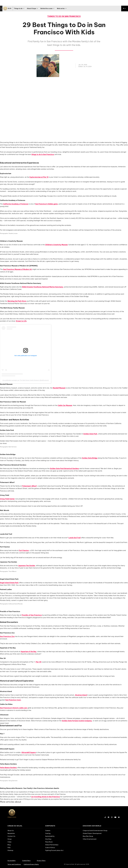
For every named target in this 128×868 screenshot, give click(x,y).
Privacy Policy (41, 861)
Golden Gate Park (90, 434)
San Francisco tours (13, 700)
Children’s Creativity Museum (56, 245)
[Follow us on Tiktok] (105, 817)
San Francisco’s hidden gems (46, 204)
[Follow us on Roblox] (119, 817)
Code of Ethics (50, 848)
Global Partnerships (52, 845)
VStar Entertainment (90, 839)
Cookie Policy (26, 861)
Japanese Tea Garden (27, 566)
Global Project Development (92, 833)
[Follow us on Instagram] (112, 817)
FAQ (9, 848)
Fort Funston (24, 550)
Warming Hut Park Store (17, 301)
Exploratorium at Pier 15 (39, 177)
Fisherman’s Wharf (29, 486)
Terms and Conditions (14, 864)
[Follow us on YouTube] (115, 817)
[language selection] (125, 9)
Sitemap (10, 850)
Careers (48, 831)
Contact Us (11, 836)
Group (10, 839)
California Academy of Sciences (16, 204)
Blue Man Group (88, 836)
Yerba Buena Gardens (8, 768)
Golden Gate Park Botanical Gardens (64, 468)
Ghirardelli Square (29, 752)
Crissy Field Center (7, 499)
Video (9, 842)
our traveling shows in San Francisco (46, 797)
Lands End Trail (75, 538)
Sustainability (50, 836)
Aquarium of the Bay (29, 652)
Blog (9, 845)
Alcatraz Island (81, 695)
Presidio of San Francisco (32, 615)
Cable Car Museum (65, 405)
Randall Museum (59, 388)
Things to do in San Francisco (64, 16)
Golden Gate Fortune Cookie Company (77, 721)
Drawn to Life (21, 321)
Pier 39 (38, 662)
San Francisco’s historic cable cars (14, 708)
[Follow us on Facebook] (109, 817)
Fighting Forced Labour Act (54, 850)
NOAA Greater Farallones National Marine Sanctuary (43, 287)
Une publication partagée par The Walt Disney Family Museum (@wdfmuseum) (26, 380)
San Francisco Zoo (7, 636)
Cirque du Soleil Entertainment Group (95, 831)
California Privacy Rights (31, 864)
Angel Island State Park (9, 583)
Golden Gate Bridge (90, 458)
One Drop (48, 839)
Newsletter (11, 833)
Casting (48, 833)
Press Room (49, 842)
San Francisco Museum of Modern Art (18, 269)
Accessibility (12, 861)
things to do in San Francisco (43, 154)
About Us (11, 831)
